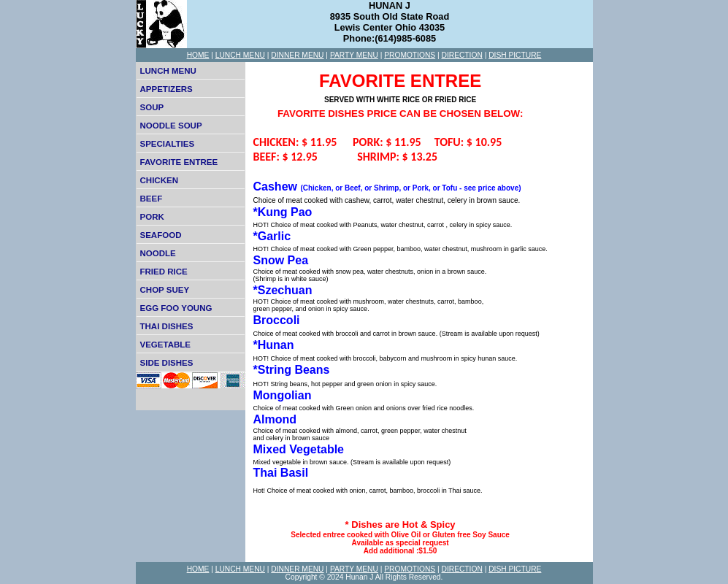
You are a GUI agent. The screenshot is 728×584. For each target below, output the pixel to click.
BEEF (152, 199)
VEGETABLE (166, 345)
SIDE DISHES (167, 363)
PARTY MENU (354, 55)
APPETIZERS (166, 89)
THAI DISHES (167, 326)
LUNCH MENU (240, 55)
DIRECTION (462, 55)
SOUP (152, 107)
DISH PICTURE (515, 55)
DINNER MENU (297, 55)
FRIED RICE (164, 272)
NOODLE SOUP (171, 126)
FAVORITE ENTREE (179, 162)
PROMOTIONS (410, 55)
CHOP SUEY (165, 290)
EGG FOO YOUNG (176, 308)
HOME (198, 55)
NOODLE (158, 253)
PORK (152, 217)
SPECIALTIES (168, 144)
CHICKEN (159, 180)
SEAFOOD (161, 235)
